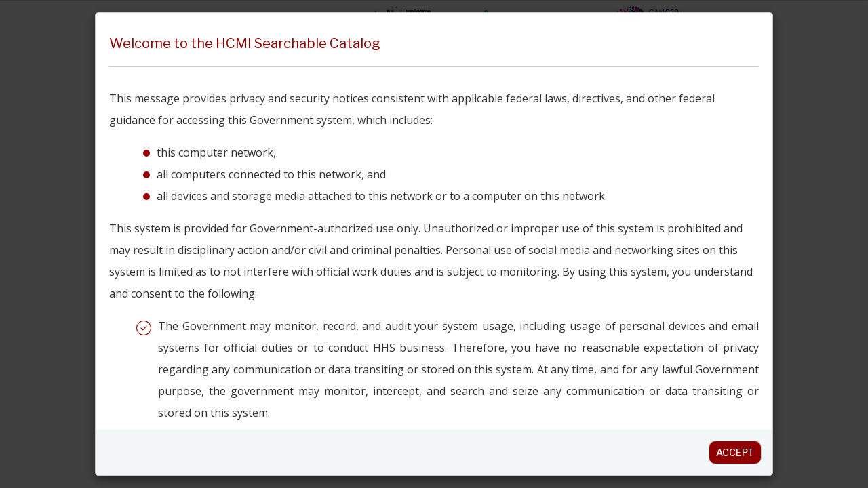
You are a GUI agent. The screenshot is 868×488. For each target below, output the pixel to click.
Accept (735, 452)
